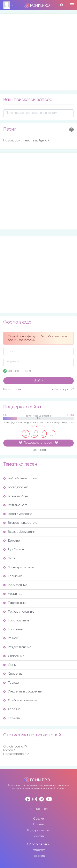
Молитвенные (15, 585)
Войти (39, 381)
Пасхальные (14, 603)
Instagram (38, 850)
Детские (11, 541)
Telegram (39, 856)
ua (38, 809)
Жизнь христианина (19, 567)
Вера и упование (18, 514)
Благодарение (16, 487)
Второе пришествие (20, 523)
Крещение (13, 576)
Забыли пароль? (62, 389)
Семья (10, 665)
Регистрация (12, 389)
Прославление (16, 621)
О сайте (38, 824)
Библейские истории (20, 478)
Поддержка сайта (39, 830)
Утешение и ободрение (22, 692)
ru (31, 809)
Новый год (13, 594)
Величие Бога (15, 505)
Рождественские (17, 647)
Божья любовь (16, 496)
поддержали (38, 450)
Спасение (13, 674)
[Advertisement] (38, 52)
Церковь (11, 718)
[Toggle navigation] (72, 5)
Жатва (10, 558)
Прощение (13, 629)
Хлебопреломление (20, 700)
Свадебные (14, 656)
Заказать (38, 836)
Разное (11, 638)
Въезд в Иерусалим (19, 532)
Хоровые (12, 709)
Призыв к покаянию (19, 612)
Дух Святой (14, 549)
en (46, 809)
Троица (11, 683)
